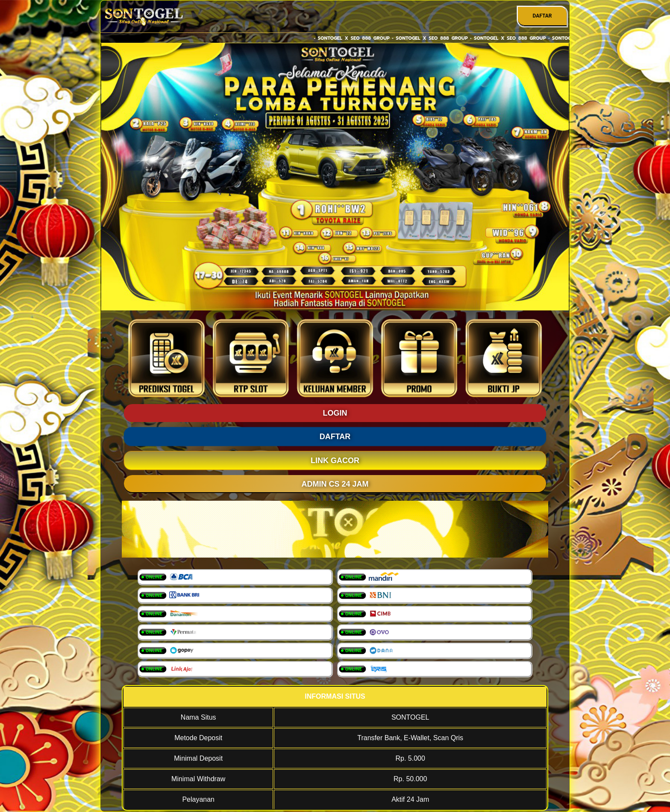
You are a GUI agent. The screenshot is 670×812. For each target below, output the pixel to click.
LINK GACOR (335, 461)
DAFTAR (542, 16)
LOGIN (335, 413)
